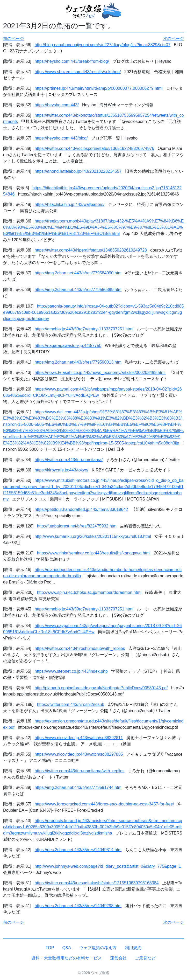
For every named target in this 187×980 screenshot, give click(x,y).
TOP (50, 948)
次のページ (174, 39)
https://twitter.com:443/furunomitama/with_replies (80, 771)
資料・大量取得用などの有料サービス (67, 958)
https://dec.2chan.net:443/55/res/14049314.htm (78, 850)
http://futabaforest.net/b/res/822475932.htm (77, 526)
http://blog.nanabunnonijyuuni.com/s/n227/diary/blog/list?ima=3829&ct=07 (103, 45)
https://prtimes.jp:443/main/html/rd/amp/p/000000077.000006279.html (99, 88)
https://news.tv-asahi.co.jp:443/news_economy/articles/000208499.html (100, 373)
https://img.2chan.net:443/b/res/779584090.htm (78, 273)
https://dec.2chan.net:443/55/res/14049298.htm (78, 906)
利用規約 (133, 948)
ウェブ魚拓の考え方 (98, 948)
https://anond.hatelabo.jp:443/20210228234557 (78, 171)
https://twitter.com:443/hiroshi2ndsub (71, 704)
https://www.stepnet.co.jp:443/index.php (71, 671)
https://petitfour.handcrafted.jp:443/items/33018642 (81, 509)
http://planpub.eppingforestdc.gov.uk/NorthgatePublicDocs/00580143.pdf (101, 688)
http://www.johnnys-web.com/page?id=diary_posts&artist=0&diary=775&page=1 (108, 866)
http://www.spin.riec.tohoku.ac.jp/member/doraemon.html (89, 592)
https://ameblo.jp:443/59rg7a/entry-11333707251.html (84, 329)
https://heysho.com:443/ (57, 105)
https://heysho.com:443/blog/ (61, 138)
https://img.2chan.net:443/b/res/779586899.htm (78, 290)
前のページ (13, 39)
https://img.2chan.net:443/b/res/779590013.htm (78, 362)
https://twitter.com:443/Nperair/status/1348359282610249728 (91, 250)
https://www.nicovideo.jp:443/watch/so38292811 (79, 738)
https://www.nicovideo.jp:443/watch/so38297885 (79, 754)
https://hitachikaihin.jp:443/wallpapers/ (70, 204)
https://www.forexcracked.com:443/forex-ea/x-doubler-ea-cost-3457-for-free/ (104, 804)
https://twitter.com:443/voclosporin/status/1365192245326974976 (95, 148)
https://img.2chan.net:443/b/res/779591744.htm (78, 787)
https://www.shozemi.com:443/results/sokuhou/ (78, 72)
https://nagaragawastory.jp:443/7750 (68, 346)
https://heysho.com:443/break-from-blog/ (72, 61)
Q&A (67, 948)
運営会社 (118, 958)
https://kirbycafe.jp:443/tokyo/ (62, 470)
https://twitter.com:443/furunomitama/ (69, 460)
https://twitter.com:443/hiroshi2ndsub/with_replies (80, 648)
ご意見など (145, 958)
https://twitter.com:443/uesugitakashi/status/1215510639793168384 (97, 883)
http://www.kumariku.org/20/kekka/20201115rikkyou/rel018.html (93, 536)
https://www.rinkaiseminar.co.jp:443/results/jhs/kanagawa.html (94, 553)
